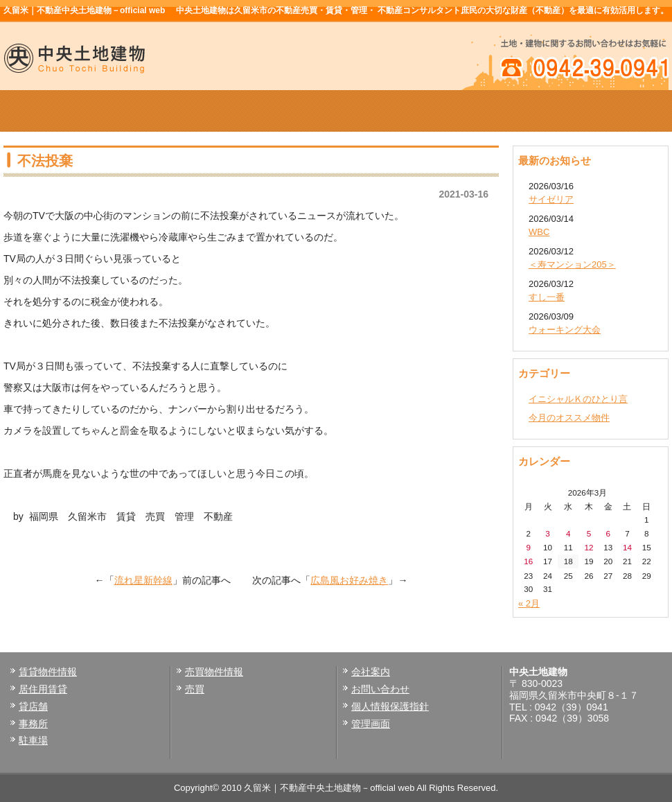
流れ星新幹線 (143, 580)
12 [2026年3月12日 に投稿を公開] (589, 547)
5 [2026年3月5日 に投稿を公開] (589, 533)
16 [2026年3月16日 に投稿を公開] (528, 561)
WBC (539, 232)
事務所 (33, 724)
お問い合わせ (380, 689)
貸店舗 (33, 706)
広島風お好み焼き (349, 580)
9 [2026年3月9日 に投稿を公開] (529, 547)
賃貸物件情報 (203, 111)
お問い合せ (602, 111)
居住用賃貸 (43, 689)
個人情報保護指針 (390, 706)
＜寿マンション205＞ (572, 264)
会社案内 (469, 111)
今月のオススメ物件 (569, 418)
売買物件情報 (336, 111)
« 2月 (529, 603)
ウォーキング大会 (565, 330)
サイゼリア (551, 199)
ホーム (70, 111)
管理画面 (371, 724)
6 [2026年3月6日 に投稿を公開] (608, 533)
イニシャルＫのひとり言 (578, 399)
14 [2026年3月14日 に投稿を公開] (627, 547)
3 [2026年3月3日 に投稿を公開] (548, 533)
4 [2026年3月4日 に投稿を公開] (568, 533)
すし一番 (547, 297)
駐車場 (33, 740)
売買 (195, 689)
